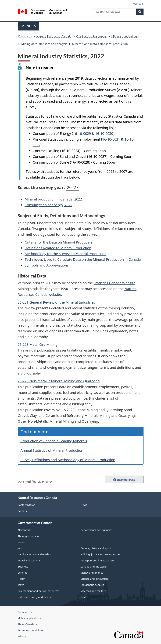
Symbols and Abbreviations (47, 265)
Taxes (21, 585)
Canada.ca (25, 36)
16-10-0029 (82, 134)
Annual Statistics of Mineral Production (52, 450)
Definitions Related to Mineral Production (58, 248)
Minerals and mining (125, 36)
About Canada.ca (28, 624)
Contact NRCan (26, 505)
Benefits (22, 573)
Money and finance (92, 573)
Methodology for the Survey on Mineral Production (66, 254)
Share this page (124, 479)
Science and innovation (94, 579)
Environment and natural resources (39, 591)
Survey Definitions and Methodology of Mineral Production (68, 460)
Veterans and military (93, 591)
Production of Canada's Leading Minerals (54, 441)
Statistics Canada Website (115, 283)
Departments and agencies (96, 530)
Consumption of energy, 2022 (49, 205)
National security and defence (35, 597)
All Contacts (25, 530)
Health (22, 579)
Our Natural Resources (91, 36)
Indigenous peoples (92, 585)
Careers (22, 511)
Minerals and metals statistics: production (100, 44)
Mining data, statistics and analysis (44, 44)
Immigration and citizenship (34, 554)
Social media (25, 612)
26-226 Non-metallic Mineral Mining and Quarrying (59, 381)
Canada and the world (94, 567)
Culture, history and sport (96, 548)
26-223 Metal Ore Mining (38, 344)
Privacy (22, 636)
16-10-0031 (111, 139)
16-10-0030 (104, 134)
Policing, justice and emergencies (100, 554)
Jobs (20, 548)
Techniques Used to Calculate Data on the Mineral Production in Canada (83, 259)
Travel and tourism (29, 560)
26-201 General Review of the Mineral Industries (56, 302)
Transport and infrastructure (98, 560)
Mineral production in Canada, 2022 (53, 199)
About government (29, 536)
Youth (84, 597)
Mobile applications (29, 618)
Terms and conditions (30, 630)
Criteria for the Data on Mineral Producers (59, 242)
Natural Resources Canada (54, 36)
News (84, 505)
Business (23, 567)
